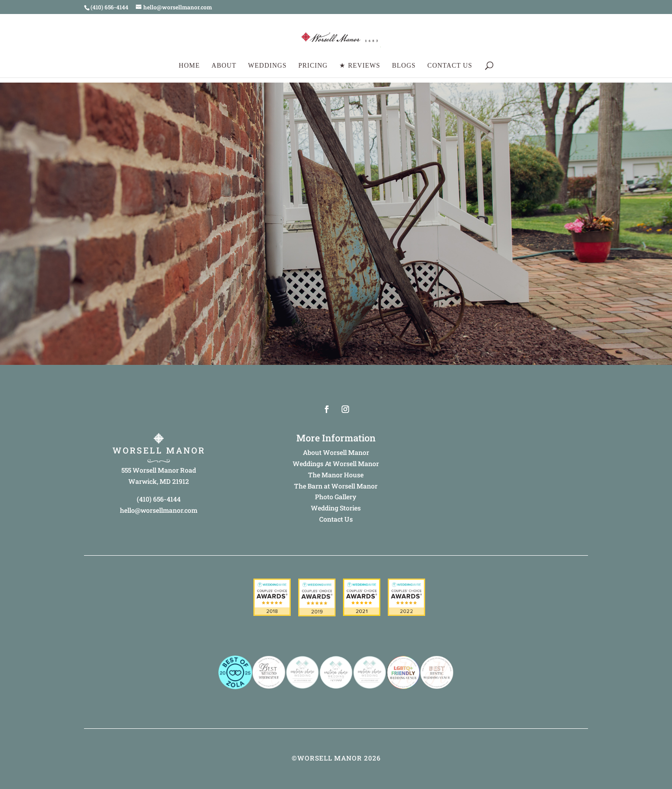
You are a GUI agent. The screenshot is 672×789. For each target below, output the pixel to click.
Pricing (313, 66)
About (224, 66)
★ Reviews (360, 66)
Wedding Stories (336, 508)
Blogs (404, 66)
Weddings (268, 66)
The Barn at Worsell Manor (336, 486)
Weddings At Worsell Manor (336, 464)
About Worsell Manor (336, 452)
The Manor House (336, 475)
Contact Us (450, 66)
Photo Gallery (336, 497)
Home (189, 66)
